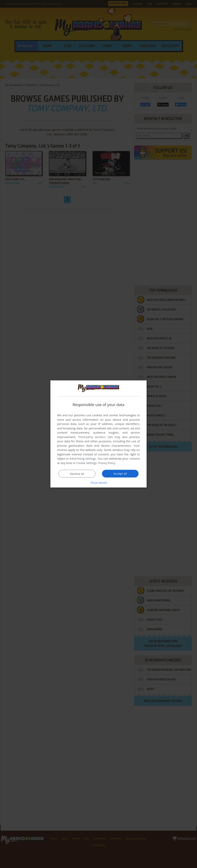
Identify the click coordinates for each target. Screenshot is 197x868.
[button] (98, 483)
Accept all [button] (120, 473)
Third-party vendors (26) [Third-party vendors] (95, 437)
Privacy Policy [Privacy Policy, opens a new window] (107, 463)
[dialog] (98, 434)
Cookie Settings (86, 463)
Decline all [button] (77, 474)
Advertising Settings (83, 458)
